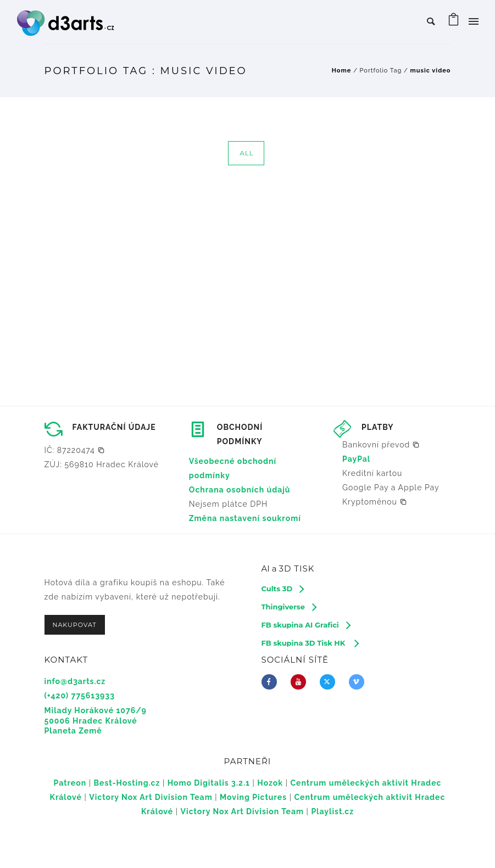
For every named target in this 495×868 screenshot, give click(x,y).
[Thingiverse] (289, 607)
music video (430, 71)
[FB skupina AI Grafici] (306, 625)
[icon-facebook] (272, 682)
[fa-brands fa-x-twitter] (330, 682)
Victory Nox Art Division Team (151, 797)
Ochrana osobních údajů (240, 490)
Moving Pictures (253, 797)
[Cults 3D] (283, 589)
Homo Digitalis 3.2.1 (209, 783)
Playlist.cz (332, 811)
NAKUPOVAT (75, 625)
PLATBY (377, 427)
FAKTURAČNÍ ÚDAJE (114, 427)
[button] (75, 450)
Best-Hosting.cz (127, 783)
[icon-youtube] (301, 682)
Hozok (270, 783)
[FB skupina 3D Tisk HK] (310, 643)
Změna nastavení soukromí (245, 518)
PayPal (356, 459)
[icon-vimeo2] (359, 682)
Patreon (70, 783)
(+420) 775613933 (80, 696)
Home (342, 71)
